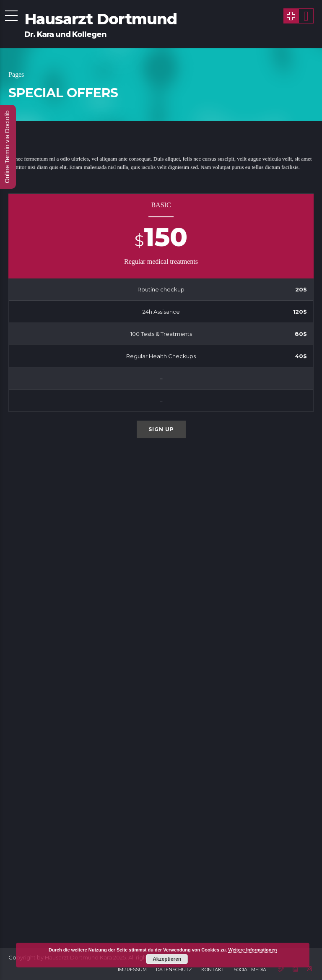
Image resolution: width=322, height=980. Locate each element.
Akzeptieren (167, 959)
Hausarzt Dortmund (101, 19)
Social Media (250, 970)
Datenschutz (174, 970)
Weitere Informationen (252, 950)
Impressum (132, 970)
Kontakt (213, 970)
